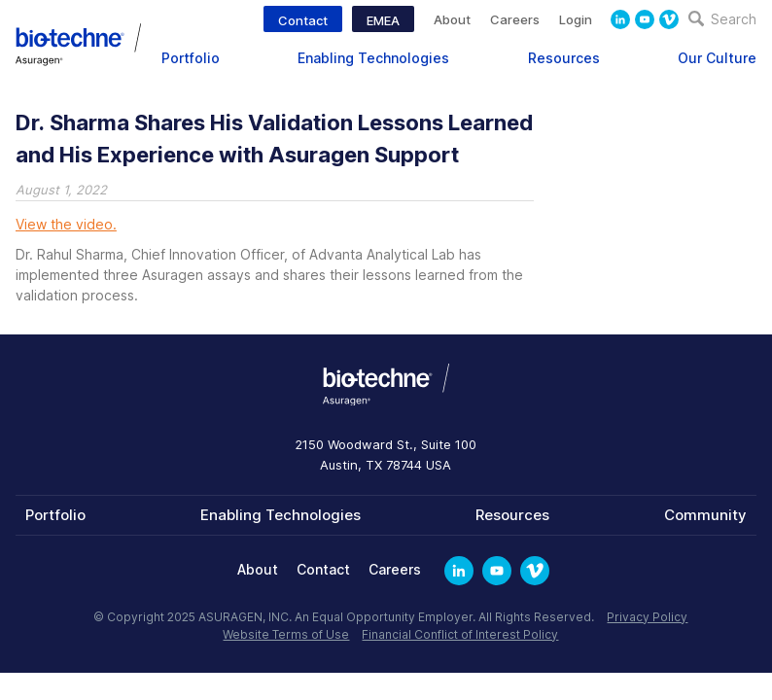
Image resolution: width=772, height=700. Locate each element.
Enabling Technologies (373, 58)
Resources (564, 58)
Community (705, 515)
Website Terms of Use (286, 634)
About (452, 19)
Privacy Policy (647, 617)
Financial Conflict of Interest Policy (460, 634)
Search (722, 19)
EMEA (383, 20)
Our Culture (717, 58)
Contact (303, 20)
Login (576, 19)
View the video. (66, 224)
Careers (515, 19)
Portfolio (191, 58)
